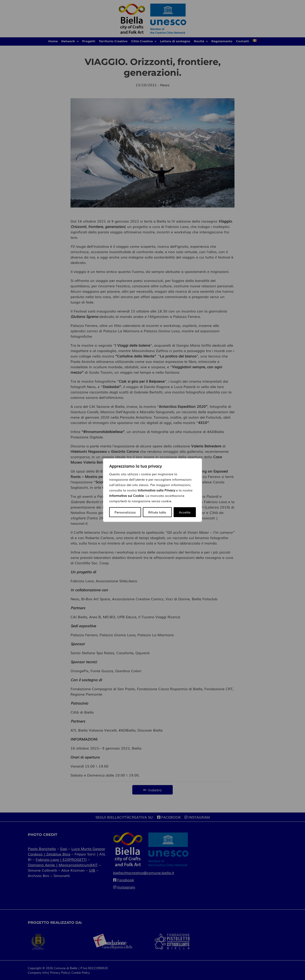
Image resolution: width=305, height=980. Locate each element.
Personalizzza (125, 512)
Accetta (185, 512)
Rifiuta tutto (157, 512)
